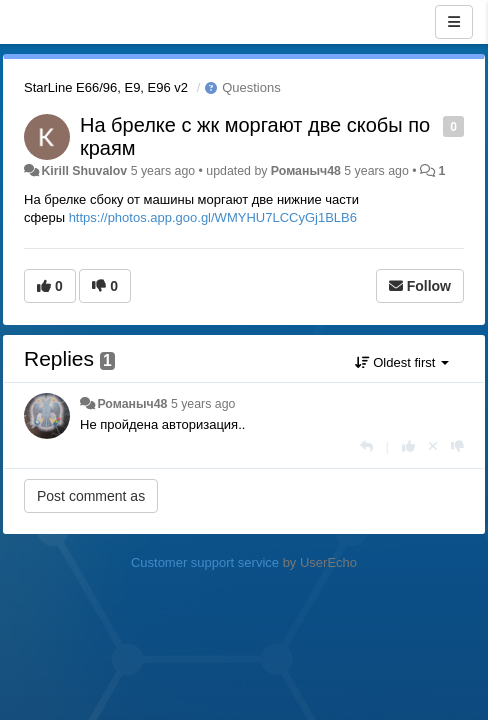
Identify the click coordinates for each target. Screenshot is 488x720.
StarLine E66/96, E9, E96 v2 (106, 87)
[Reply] (366, 446)
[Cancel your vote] (433, 446)
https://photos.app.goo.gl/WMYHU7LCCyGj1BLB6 (213, 217)
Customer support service (205, 562)
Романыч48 (306, 171)
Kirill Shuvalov (84, 171)
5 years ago (203, 404)
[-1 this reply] (457, 446)
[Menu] (454, 22)
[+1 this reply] (408, 446)
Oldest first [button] (402, 362)
